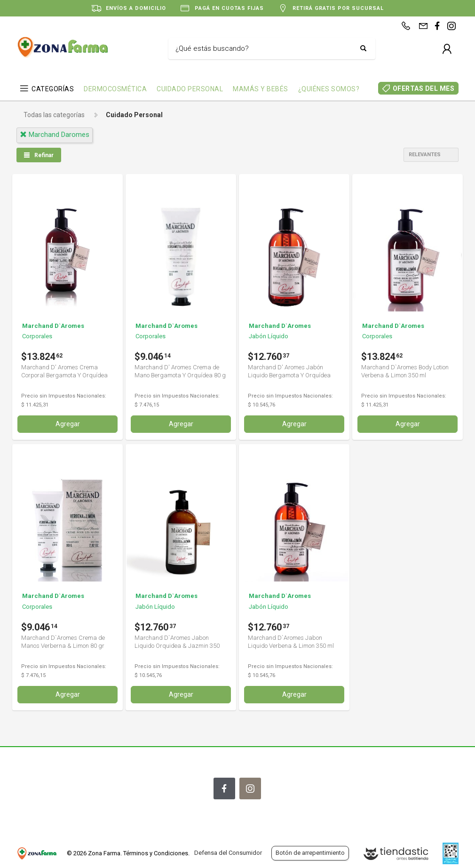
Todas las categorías (54, 115)
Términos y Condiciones (156, 853)
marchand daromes (55, 135)
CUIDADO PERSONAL (190, 89)
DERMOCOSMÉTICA (115, 89)
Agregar (68, 423)
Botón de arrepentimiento (310, 853)
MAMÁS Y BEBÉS (261, 89)
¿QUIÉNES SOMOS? (329, 89)
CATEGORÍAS (53, 89)
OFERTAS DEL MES (424, 88)
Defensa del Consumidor (228, 853)
